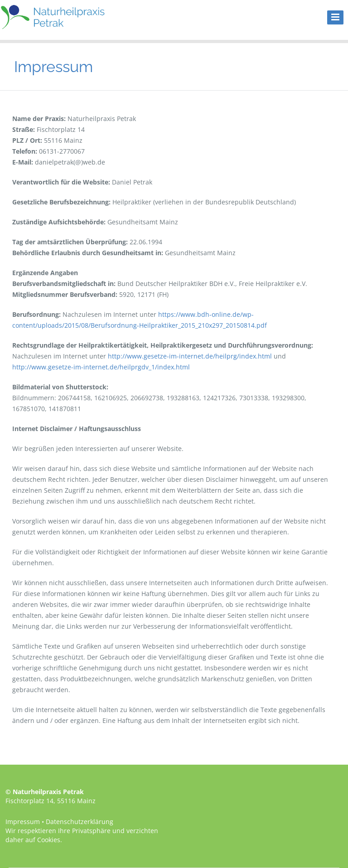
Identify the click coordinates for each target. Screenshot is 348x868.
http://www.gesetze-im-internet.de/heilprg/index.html (190, 356)
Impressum (23, 822)
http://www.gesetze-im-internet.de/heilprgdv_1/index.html (101, 367)
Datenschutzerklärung (80, 822)
